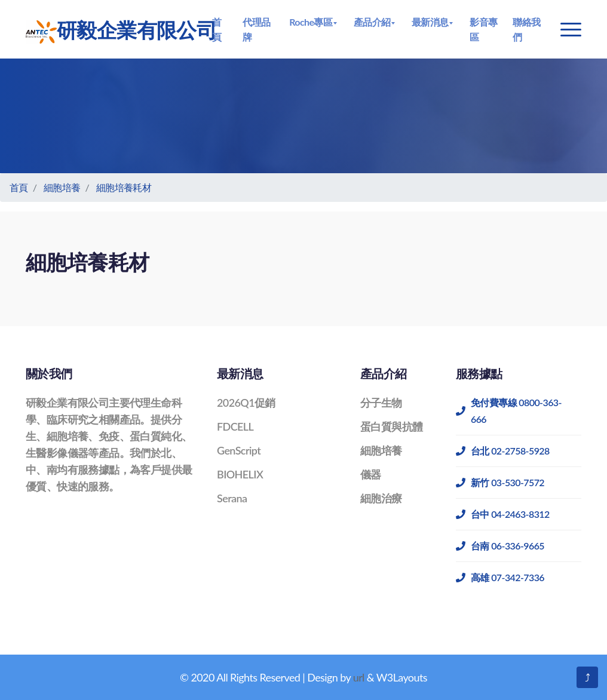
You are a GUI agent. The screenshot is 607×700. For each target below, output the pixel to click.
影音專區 (483, 29)
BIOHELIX (240, 474)
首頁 (217, 29)
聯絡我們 (526, 29)
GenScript (239, 450)
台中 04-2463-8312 (503, 514)
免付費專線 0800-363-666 (509, 411)
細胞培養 (62, 187)
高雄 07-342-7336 (500, 577)
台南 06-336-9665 (500, 546)
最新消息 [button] (430, 22)
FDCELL (235, 426)
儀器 (371, 474)
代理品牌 (256, 29)
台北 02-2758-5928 (503, 451)
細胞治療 (381, 498)
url (359, 677)
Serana (232, 498)
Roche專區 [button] (311, 22)
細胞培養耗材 (124, 187)
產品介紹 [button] (372, 22)
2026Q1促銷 (246, 403)
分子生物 (381, 403)
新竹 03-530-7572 (500, 482)
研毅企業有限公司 (115, 31)
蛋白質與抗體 (391, 426)
